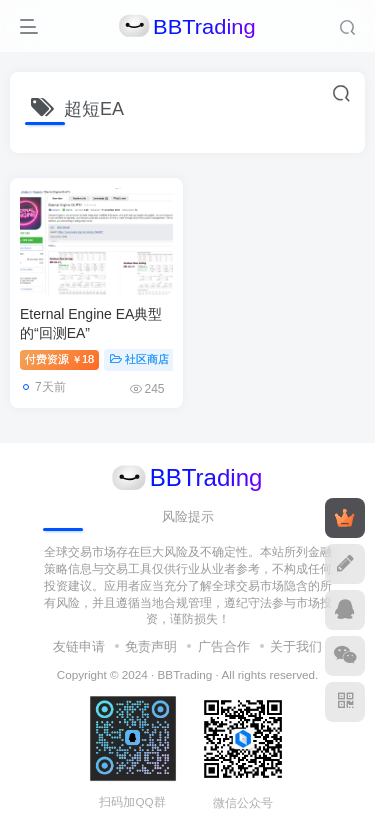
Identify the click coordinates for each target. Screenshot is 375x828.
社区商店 (139, 359)
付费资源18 (59, 359)
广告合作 (224, 646)
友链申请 (79, 646)
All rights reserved (268, 674)
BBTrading (185, 674)
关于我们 (296, 646)
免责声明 (151, 646)
